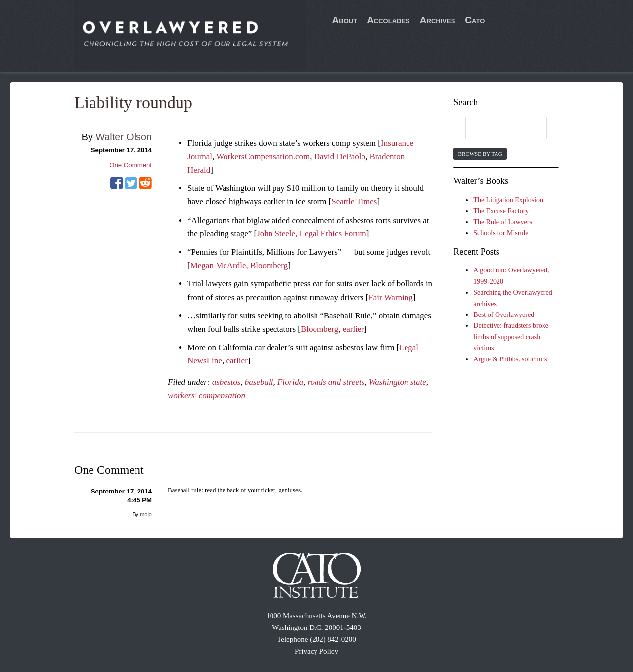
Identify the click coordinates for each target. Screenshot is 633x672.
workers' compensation (206, 395)
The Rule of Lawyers (503, 222)
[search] (497, 129)
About (345, 20)
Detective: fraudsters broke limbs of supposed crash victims (511, 337)
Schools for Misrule (501, 233)
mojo (146, 514)
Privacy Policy (316, 651)
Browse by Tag (480, 154)
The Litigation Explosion (508, 200)
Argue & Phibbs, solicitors (510, 359)
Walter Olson (124, 137)
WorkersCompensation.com (263, 157)
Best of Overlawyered (504, 315)
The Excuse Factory (501, 211)
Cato (475, 20)
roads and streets (336, 382)
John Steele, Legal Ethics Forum (311, 234)
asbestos (226, 382)
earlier (353, 329)
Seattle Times (354, 202)
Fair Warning (390, 297)
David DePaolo (340, 157)
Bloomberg (319, 329)
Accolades (388, 20)
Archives (438, 20)
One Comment (131, 165)
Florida (290, 382)
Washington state (398, 382)
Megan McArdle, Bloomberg (239, 265)
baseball (259, 382)
